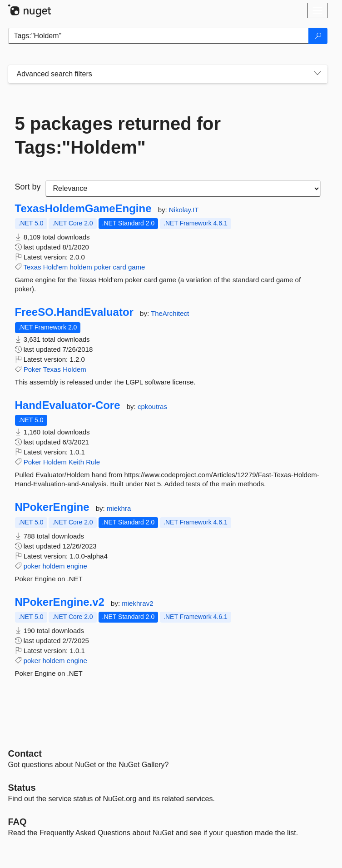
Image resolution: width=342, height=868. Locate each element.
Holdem (74, 369)
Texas (32, 267)
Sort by (28, 187)
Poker (32, 369)
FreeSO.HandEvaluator (74, 312)
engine (77, 566)
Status (22, 788)
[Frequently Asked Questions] (17, 822)
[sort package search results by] (183, 189)
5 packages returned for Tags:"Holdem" (118, 135)
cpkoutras (152, 407)
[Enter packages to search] (159, 36)
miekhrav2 (137, 603)
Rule (93, 462)
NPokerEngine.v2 (60, 602)
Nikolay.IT (184, 210)
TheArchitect (170, 313)
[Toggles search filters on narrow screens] (317, 74)
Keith (76, 462)
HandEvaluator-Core (68, 405)
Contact (25, 753)
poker (103, 267)
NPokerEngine (52, 507)
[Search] (318, 36)
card (120, 267)
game (137, 267)
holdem (81, 267)
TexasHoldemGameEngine (83, 209)
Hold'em (56, 267)
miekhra (119, 508)
